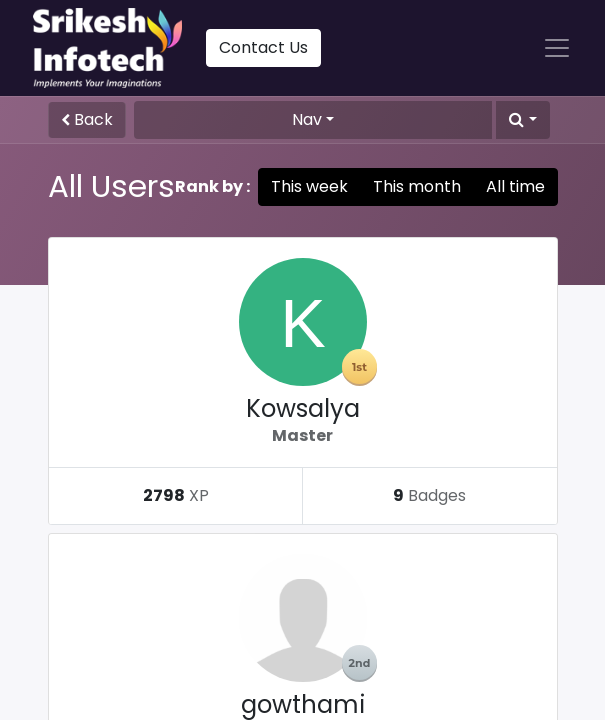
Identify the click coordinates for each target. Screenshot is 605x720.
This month (417, 186)
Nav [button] (307, 119)
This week (309, 186)
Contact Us (263, 47)
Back (87, 119)
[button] (522, 120)
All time (515, 186)
